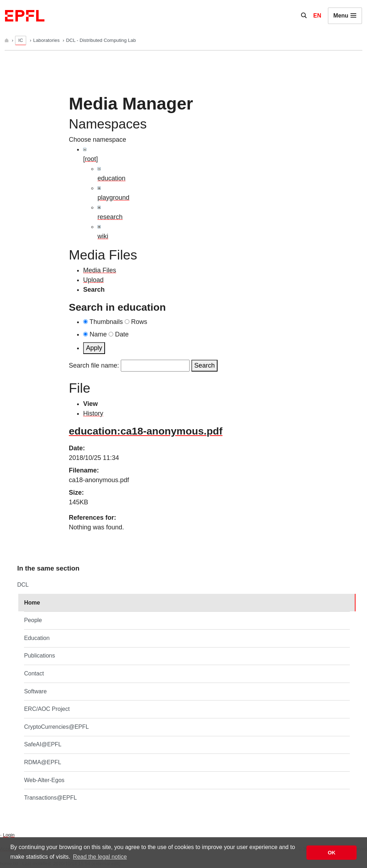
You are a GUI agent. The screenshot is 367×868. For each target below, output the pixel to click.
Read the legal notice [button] (100, 857)
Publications (39, 656)
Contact (34, 673)
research (110, 217)
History (93, 413)
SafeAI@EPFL (43, 744)
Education (37, 638)
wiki (103, 236)
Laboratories (47, 40)
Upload (93, 280)
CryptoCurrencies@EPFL (56, 727)
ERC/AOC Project (47, 709)
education (111, 178)
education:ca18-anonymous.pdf (146, 431)
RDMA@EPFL (42, 762)
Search (204, 365)
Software (35, 691)
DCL (23, 585)
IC (21, 40)
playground (113, 198)
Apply (94, 348)
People (33, 620)
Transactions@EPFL (50, 798)
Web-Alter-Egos (44, 780)
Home (32, 603)
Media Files (100, 270)
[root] (90, 159)
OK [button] (332, 853)
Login (9, 835)
